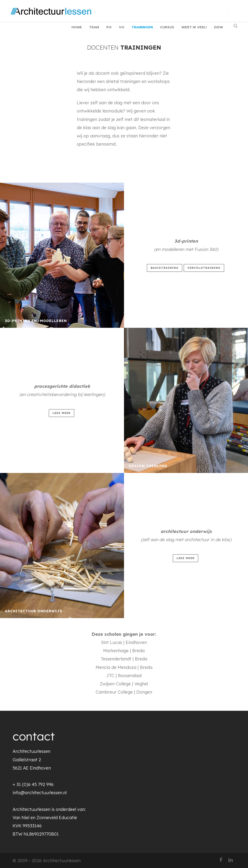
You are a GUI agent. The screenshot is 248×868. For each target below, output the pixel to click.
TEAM (94, 27)
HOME (77, 27)
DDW (219, 27)
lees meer (62, 413)
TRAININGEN (142, 27)
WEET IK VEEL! (194, 27)
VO (122, 27)
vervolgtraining (204, 268)
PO (109, 27)
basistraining (165, 268)
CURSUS (167, 27)
